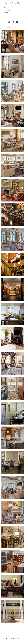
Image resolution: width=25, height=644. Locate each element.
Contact (7, 12)
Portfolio (7, 10)
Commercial (16, 27)
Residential (9, 27)
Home (6, 8)
